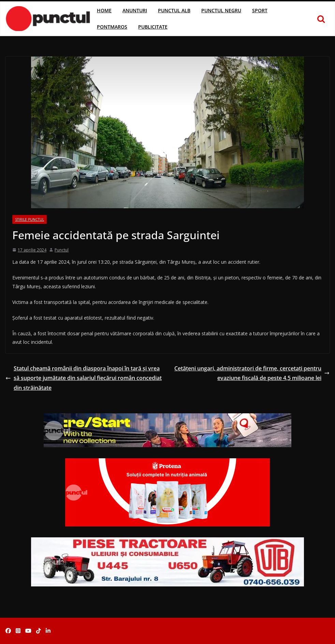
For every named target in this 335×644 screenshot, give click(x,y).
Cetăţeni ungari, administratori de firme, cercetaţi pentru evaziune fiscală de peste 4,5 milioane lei (252, 373)
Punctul (62, 250)
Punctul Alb (174, 10)
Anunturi (135, 10)
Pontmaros (112, 27)
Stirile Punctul (30, 219)
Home (104, 10)
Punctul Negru (221, 10)
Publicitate (153, 27)
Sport (260, 10)
